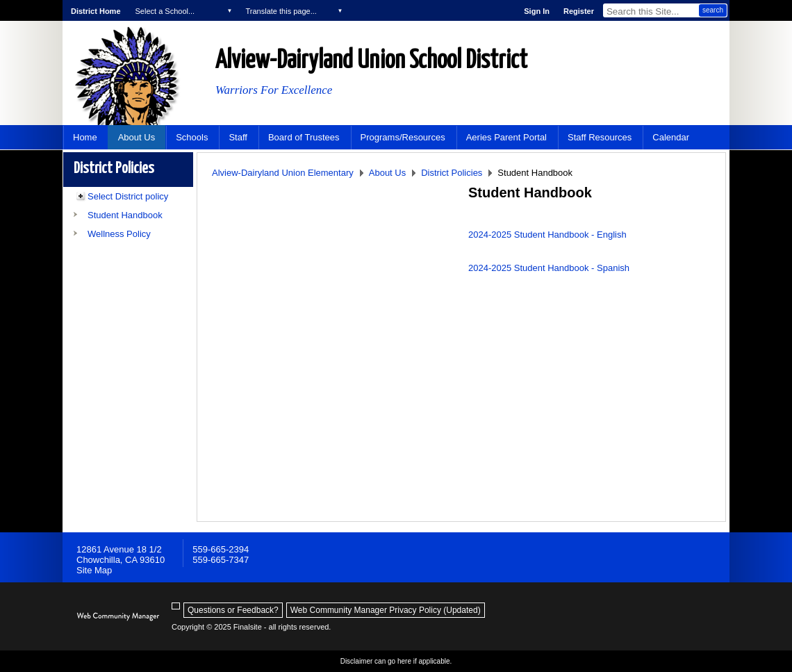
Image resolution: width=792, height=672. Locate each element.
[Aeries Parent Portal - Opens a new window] (506, 137)
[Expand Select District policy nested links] (81, 198)
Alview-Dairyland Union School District (371, 61)
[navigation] (183, 10)
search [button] (713, 10)
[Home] (85, 137)
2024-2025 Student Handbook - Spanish (549, 268)
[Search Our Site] (651, 10)
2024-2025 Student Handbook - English (547, 235)
